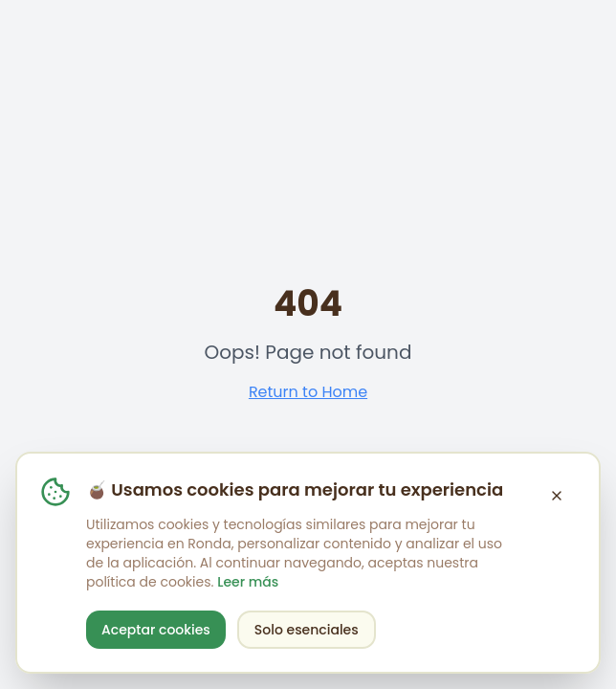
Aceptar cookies (156, 630)
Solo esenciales (307, 630)
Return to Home (308, 392)
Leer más (248, 582)
